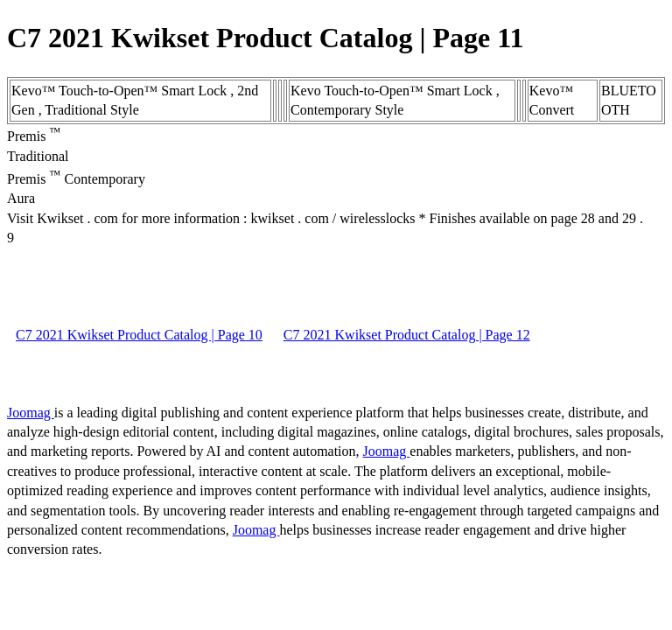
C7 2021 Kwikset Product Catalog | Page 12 (407, 335)
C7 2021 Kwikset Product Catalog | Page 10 (139, 335)
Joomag (31, 413)
